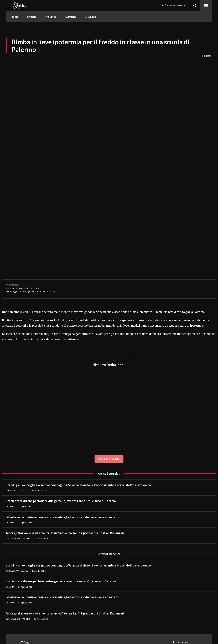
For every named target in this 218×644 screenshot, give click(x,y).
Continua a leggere (109, 361)
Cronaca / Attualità (18, 393)
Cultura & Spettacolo (19, 441)
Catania (11, 408)
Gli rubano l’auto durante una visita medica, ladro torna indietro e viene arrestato (62, 419)
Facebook (184, 546)
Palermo (207, 56)
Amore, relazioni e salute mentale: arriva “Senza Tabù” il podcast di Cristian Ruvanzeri (65, 435)
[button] (195, 6)
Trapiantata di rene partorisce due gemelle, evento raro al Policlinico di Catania (61, 403)
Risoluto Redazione (108, 267)
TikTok (182, 559)
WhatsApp (185, 565)
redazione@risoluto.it (128, 560)
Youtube (183, 572)
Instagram (184, 552)
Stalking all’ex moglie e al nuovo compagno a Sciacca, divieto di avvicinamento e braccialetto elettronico (78, 387)
